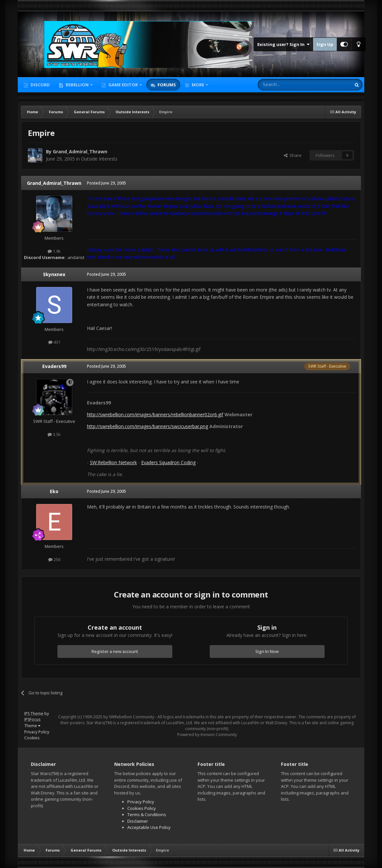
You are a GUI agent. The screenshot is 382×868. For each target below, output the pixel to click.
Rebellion (77, 85)
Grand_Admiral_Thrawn (80, 152)
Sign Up (325, 44)
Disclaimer (138, 821)
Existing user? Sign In (283, 44)
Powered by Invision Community (207, 735)
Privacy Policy (37, 732)
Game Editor (123, 85)
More (198, 85)
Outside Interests (99, 159)
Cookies (32, 738)
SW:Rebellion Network (113, 462)
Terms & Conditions (147, 814)
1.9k (54, 251)
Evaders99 (54, 366)
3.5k (54, 434)
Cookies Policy (142, 808)
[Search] (288, 85)
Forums (166, 85)
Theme (32, 726)
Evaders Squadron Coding (168, 462)
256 (54, 559)
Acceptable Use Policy (149, 827)
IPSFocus (32, 719)
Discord (40, 85)
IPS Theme (34, 714)
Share (293, 155)
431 (54, 342)
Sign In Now (267, 651)
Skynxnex (54, 274)
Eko (54, 491)
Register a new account (115, 651)
